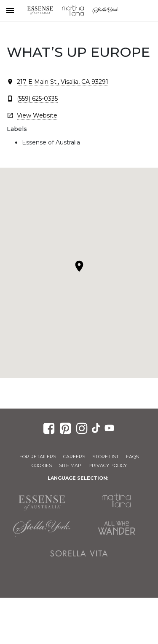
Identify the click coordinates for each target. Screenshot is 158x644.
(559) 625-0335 (37, 99)
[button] (79, 266)
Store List (106, 457)
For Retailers (38, 457)
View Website (37, 115)
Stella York (106, 11)
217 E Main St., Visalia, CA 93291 (63, 82)
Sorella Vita (79, 553)
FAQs (132, 457)
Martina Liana (73, 11)
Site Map (70, 465)
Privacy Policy (108, 465)
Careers (74, 457)
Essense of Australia (40, 11)
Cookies (42, 465)
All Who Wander (117, 528)
